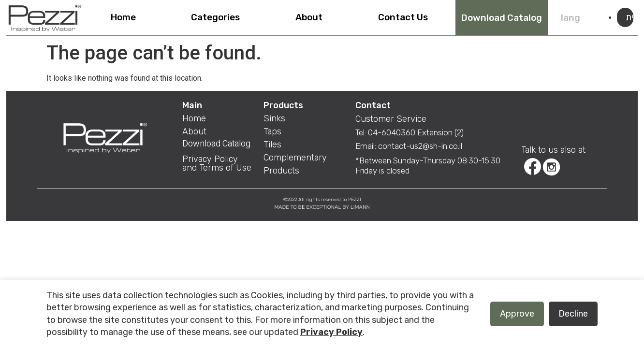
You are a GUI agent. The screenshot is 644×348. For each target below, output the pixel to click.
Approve (517, 314)
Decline (573, 314)
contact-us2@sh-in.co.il (420, 146)
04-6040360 (393, 132)
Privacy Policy (331, 332)
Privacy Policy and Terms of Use (217, 163)
